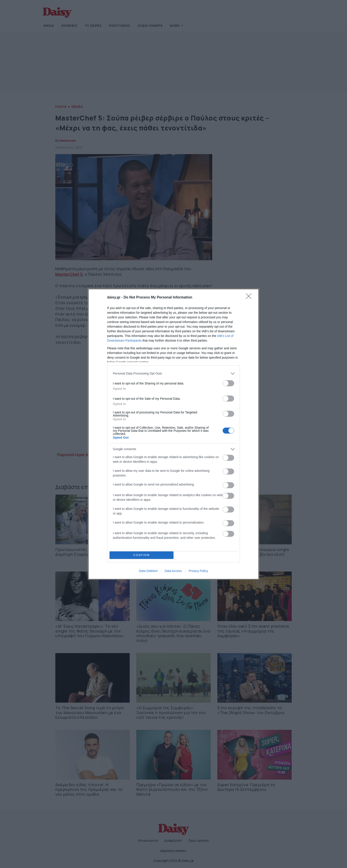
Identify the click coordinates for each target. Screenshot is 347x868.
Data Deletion (148, 571)
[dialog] (173, 434)
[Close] (250, 298)
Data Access (173, 571)
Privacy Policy (198, 571)
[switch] (228, 383)
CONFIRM (142, 555)
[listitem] (173, 374)
